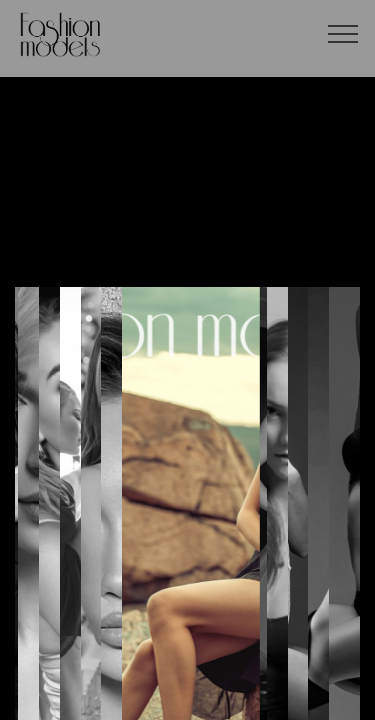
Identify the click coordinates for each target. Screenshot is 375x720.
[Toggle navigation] (343, 33)
